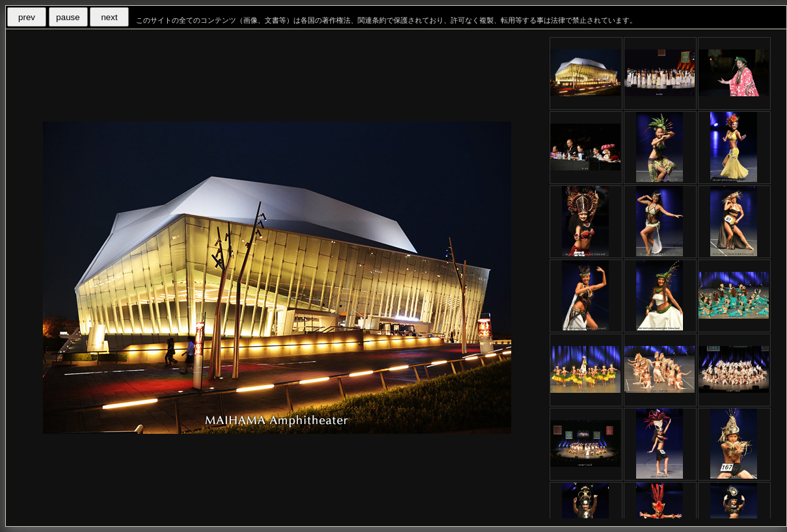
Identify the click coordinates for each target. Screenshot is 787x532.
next (109, 17)
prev (27, 17)
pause (68, 17)
